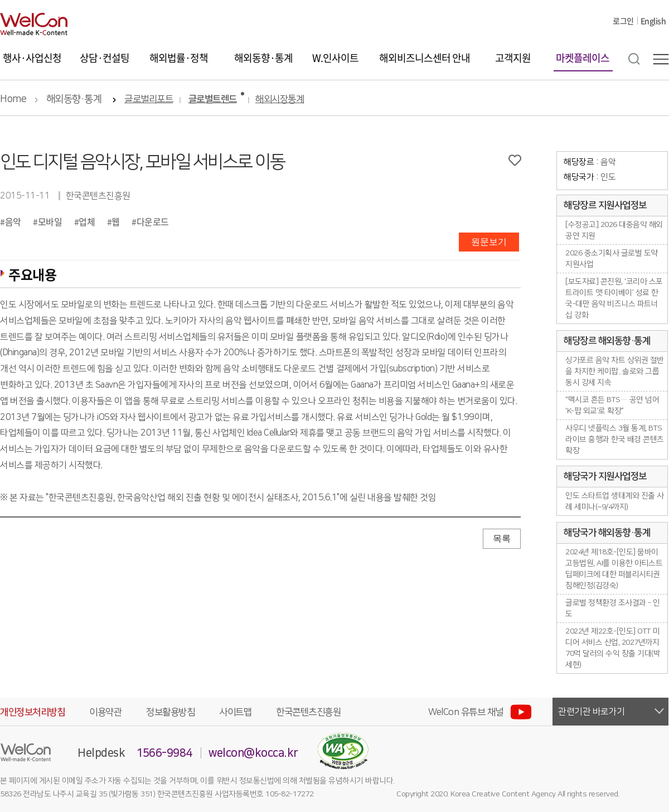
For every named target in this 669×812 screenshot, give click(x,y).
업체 (87, 221)
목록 (502, 538)
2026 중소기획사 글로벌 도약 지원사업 (612, 259)
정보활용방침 (170, 712)
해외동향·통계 (263, 58)
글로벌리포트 (149, 100)
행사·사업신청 (32, 58)
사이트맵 (235, 712)
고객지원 (513, 58)
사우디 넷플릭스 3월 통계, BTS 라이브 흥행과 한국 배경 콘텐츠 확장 (615, 439)
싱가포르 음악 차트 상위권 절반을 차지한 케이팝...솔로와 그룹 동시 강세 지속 (615, 371)
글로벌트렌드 (213, 100)
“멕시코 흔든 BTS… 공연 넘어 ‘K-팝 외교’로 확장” (612, 405)
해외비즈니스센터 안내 (425, 58)
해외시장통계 (280, 100)
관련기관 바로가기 (592, 712)
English (653, 21)
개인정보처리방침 (32, 712)
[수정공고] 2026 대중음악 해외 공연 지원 (614, 230)
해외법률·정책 (179, 58)
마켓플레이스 (583, 58)
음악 (13, 221)
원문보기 (489, 242)
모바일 (50, 221)
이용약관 (105, 712)
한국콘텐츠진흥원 (308, 712)
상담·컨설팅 (105, 58)
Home (13, 99)
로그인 (623, 21)
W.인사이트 (335, 58)
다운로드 (153, 221)
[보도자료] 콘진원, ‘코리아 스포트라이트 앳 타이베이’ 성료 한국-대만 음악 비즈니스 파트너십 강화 (614, 298)
